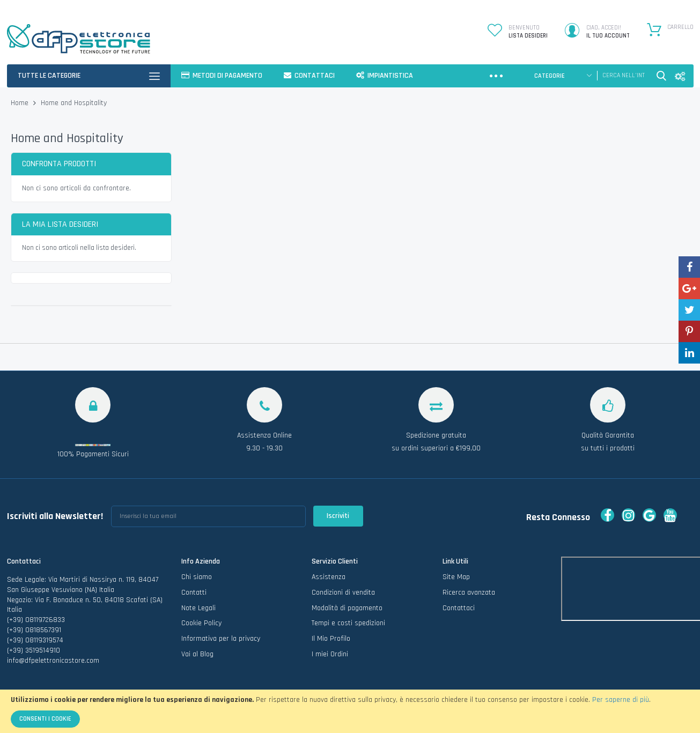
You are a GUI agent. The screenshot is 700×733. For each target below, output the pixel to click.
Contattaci (459, 608)
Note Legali (198, 608)
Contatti (194, 593)
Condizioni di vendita (343, 593)
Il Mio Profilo (331, 639)
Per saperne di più (621, 700)
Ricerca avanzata (469, 593)
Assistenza (329, 577)
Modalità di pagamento (347, 608)
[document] (350, 711)
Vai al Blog (197, 654)
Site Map (456, 577)
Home (21, 103)
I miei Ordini (330, 654)
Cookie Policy (201, 623)
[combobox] (624, 76)
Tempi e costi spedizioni (348, 623)
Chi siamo (197, 577)
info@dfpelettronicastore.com (53, 661)
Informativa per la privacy (221, 639)
